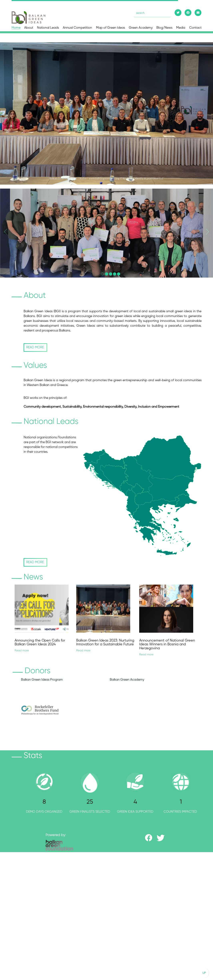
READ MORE (31, 348)
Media (181, 28)
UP (204, 973)
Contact (195, 28)
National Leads (48, 28)
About (29, 28)
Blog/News (164, 28)
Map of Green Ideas (110, 28)
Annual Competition (77, 28)
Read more (18, 651)
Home (16, 28)
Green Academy (141, 28)
